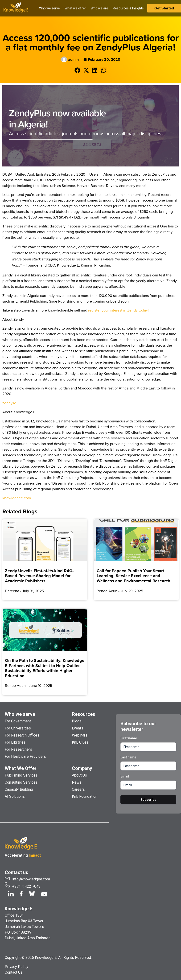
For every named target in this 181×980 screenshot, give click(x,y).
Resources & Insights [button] (128, 8)
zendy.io (9, 403)
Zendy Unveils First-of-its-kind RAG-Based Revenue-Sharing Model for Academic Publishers (39, 576)
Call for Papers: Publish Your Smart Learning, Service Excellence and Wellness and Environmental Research (133, 576)
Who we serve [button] (49, 8)
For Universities (18, 728)
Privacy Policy (16, 967)
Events (78, 728)
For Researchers (18, 749)
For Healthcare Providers (25, 756)
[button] (77, 70)
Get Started (164, 8)
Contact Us (14, 972)
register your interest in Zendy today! (118, 310)
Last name (128, 757)
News (77, 782)
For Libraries (15, 742)
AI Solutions (15, 796)
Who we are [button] (99, 8)
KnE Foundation (85, 796)
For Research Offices (22, 735)
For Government (18, 721)
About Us (79, 775)
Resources (84, 714)
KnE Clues (80, 742)
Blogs (77, 721)
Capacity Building (19, 789)
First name (129, 738)
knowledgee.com (17, 498)
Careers (78, 789)
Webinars (80, 735)
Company (82, 768)
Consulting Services (21, 782)
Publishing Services (21, 775)
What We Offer (21, 768)
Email (125, 776)
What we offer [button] (75, 8)
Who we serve (20, 714)
